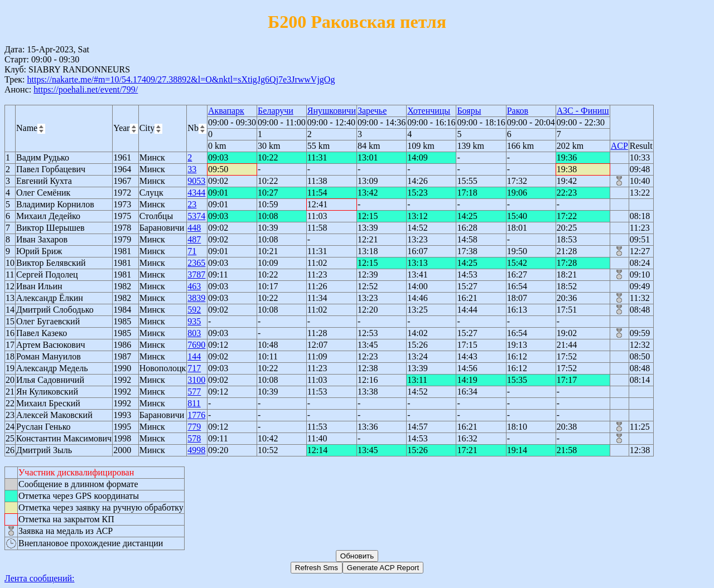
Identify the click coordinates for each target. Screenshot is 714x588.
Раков (518, 111)
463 (194, 286)
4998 (196, 450)
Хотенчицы (429, 111)
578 (194, 438)
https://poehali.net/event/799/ (86, 89)
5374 (196, 216)
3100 (196, 380)
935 (194, 321)
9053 (196, 181)
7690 (196, 345)
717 (194, 368)
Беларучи (276, 111)
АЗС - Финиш (583, 111)
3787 (196, 274)
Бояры (469, 111)
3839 (196, 298)
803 (194, 333)
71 (192, 251)
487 (194, 239)
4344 (196, 193)
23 (192, 204)
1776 (196, 415)
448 (194, 228)
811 (194, 403)
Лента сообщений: (40, 578)
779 (194, 427)
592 (194, 310)
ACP (619, 146)
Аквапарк (226, 111)
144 (194, 356)
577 (194, 392)
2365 (196, 263)
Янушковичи (332, 111)
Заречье (372, 111)
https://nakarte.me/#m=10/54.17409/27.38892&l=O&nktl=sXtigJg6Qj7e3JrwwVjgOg (181, 79)
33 (192, 169)
